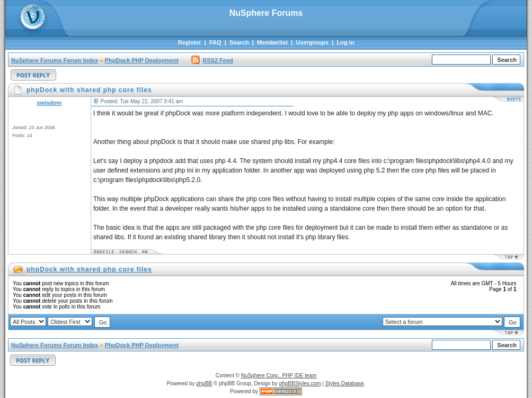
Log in (345, 42)
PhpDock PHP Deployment (142, 60)
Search (239, 42)
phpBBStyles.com (300, 383)
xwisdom (49, 103)
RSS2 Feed (212, 60)
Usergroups (312, 42)
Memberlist (272, 42)
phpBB (204, 383)
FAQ (215, 42)
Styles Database (345, 383)
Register (190, 42)
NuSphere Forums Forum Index (55, 60)
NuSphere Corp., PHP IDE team (279, 376)
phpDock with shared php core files (89, 269)
